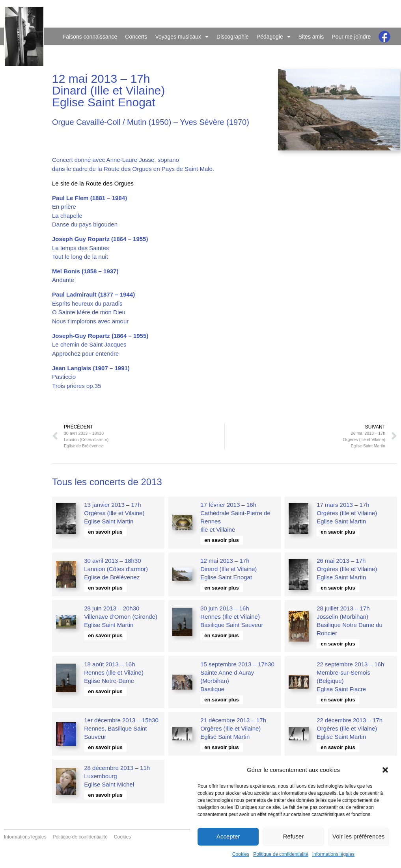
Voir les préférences (359, 836)
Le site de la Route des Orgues (93, 183)
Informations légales (333, 854)
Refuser (294, 836)
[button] (385, 770)
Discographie (233, 37)
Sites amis (311, 37)
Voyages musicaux (182, 37)
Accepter (228, 836)
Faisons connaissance (90, 37)
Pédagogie (274, 37)
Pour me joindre (351, 37)
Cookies (241, 854)
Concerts (136, 37)
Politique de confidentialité (281, 854)
